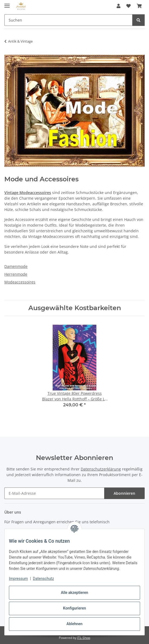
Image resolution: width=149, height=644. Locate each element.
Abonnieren (124, 493)
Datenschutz (43, 579)
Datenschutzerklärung (101, 469)
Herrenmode (16, 274)
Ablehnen (74, 624)
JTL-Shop (84, 638)
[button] (118, 6)
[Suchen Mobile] (68, 20)
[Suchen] (138, 20)
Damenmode (16, 266)
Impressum (18, 579)
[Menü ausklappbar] (7, 3)
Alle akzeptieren (74, 593)
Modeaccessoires (20, 282)
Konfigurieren (74, 608)
